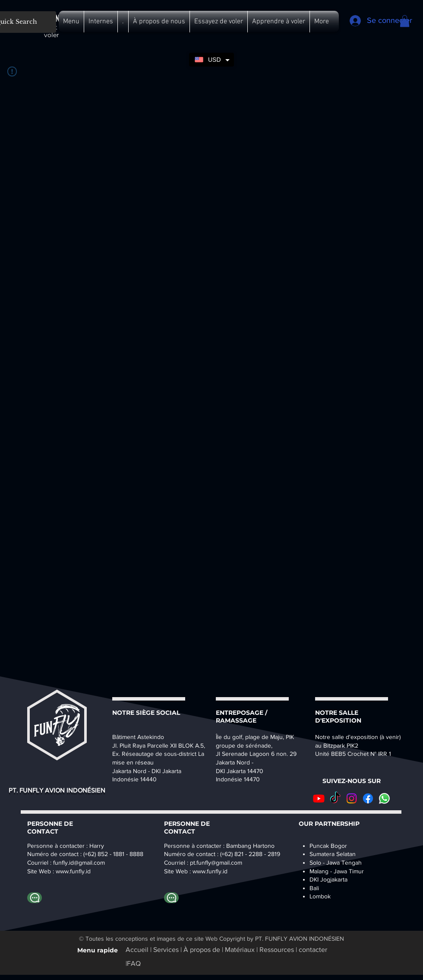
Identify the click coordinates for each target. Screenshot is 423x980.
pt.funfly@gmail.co (214, 863)
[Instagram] (352, 798)
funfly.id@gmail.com (79, 863)
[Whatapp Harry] (35, 898)
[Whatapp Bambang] (171, 898)
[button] (71, 22)
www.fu (65, 871)
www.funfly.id (210, 871)
